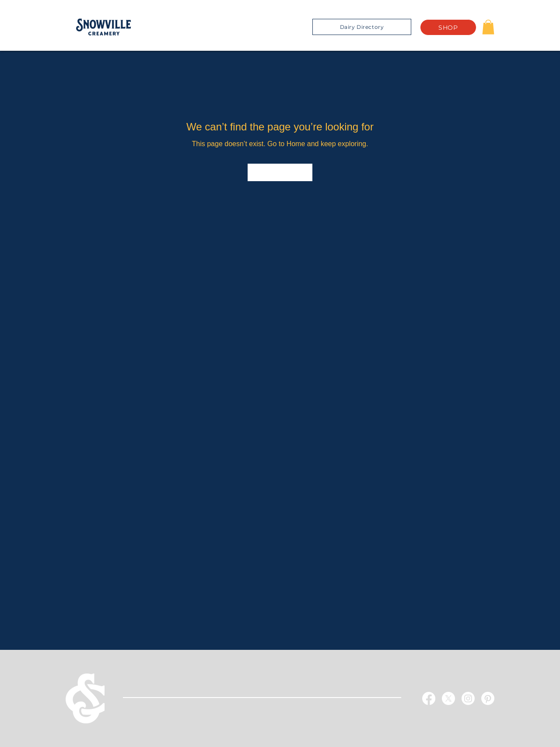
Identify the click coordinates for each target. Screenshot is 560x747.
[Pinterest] (488, 698)
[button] (488, 27)
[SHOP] (448, 27)
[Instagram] (468, 698)
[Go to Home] (280, 172)
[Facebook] (429, 698)
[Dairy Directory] (362, 27)
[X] (448, 698)
